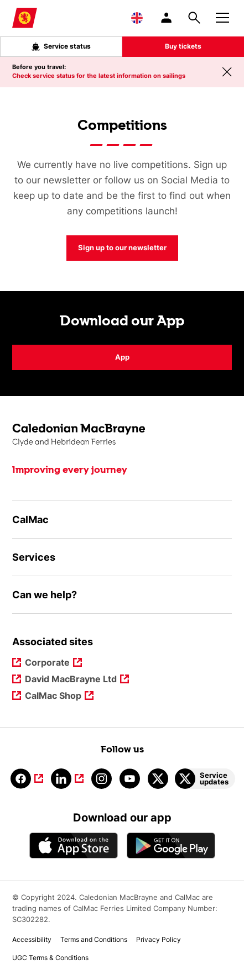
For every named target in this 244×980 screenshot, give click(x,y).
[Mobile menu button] (222, 16)
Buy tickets (183, 46)
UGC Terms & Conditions (50, 958)
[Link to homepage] (25, 18)
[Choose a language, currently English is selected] (137, 18)
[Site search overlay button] (194, 18)
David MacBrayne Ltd (71, 680)
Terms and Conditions (94, 939)
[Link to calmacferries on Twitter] (158, 779)
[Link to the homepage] (122, 435)
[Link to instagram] (102, 779)
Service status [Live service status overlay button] (61, 46)
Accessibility (32, 939)
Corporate (48, 663)
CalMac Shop (53, 696)
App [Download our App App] (122, 357)
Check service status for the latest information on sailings (99, 76)
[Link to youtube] (130, 779)
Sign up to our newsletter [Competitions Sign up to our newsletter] (122, 247)
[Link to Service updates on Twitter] (205, 779)
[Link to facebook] (27, 779)
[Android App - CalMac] (171, 845)
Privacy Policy (159, 939)
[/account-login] (167, 18)
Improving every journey (70, 470)
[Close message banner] (227, 72)
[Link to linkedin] (67, 779)
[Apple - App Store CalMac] (74, 845)
